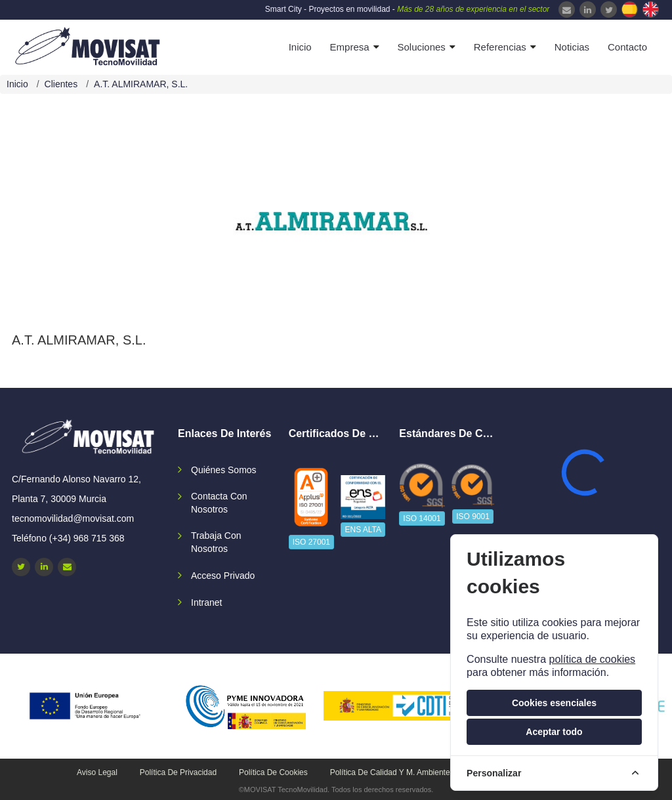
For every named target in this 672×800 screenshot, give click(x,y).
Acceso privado (223, 576)
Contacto (627, 47)
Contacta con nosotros (219, 503)
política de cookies (592, 659)
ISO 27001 (311, 542)
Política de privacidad (178, 772)
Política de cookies (273, 772)
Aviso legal (97, 772)
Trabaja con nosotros (216, 542)
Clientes (61, 84)
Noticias (572, 47)
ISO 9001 (473, 516)
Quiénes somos (224, 470)
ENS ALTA (363, 530)
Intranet (206, 602)
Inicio (300, 47)
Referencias (500, 47)
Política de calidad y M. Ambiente (390, 772)
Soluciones (421, 47)
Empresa (350, 47)
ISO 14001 (422, 518)
